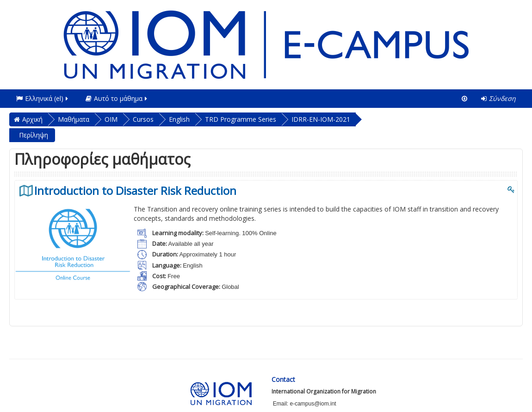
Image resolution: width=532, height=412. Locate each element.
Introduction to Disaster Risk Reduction (135, 191)
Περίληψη (34, 135)
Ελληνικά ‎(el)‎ (43, 98)
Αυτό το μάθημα (117, 98)
